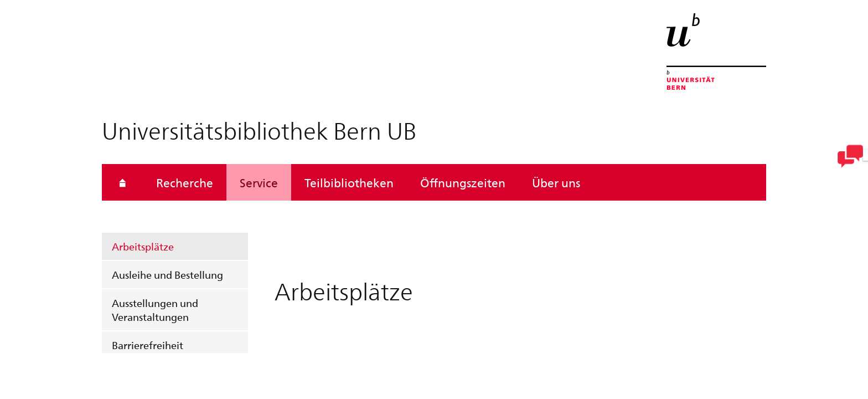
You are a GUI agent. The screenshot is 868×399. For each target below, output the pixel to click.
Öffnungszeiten (463, 182)
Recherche (185, 182)
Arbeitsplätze (143, 246)
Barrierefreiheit (148, 345)
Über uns (556, 182)
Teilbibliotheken (349, 182)
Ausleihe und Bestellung (167, 275)
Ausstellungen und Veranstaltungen (155, 310)
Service (259, 182)
